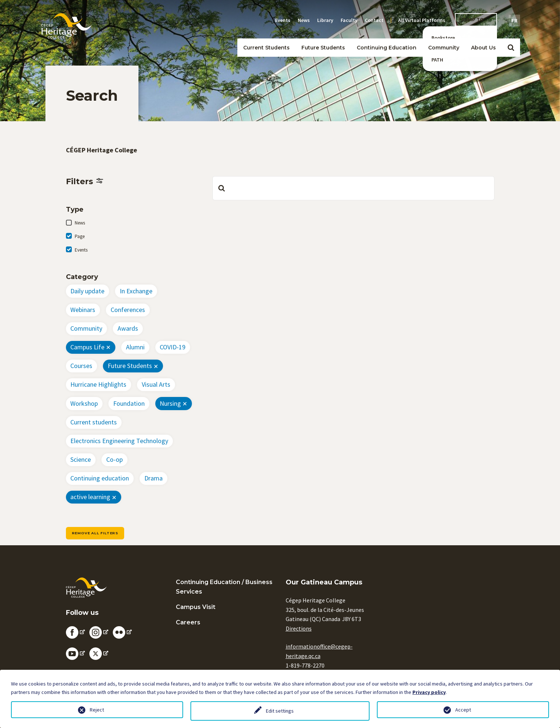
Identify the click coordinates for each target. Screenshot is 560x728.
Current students (94, 422)
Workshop (84, 403)
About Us (483, 48)
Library (325, 20)
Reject (97, 710)
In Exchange (136, 291)
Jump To (473, 20)
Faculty (349, 20)
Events (283, 20)
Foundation (129, 403)
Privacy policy (429, 692)
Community (444, 48)
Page (80, 236)
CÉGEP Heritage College (101, 150)
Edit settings (280, 711)
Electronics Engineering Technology (119, 441)
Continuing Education (387, 48)
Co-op (114, 459)
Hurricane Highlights (98, 384)
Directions (299, 628)
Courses (81, 366)
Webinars (83, 310)
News (304, 20)
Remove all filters (95, 533)
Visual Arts (156, 384)
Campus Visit (196, 607)
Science (81, 459)
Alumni (135, 347)
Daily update (87, 291)
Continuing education (100, 478)
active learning (90, 497)
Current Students (266, 48)
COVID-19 (173, 347)
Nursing (170, 403)
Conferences (128, 310)
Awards (128, 328)
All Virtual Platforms (422, 20)
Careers (188, 622)
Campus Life (87, 347)
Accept (463, 710)
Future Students (323, 48)
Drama (153, 478)
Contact (374, 20)
